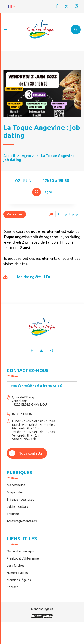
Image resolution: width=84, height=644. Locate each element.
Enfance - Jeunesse (20, 500)
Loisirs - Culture (18, 507)
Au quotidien (16, 492)
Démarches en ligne (21, 551)
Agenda (28, 156)
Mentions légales (19, 580)
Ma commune (16, 485)
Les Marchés (16, 566)
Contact (12, 587)
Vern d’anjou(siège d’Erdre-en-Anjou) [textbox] (36, 386)
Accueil (9, 156)
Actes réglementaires (22, 521)
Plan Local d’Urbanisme (23, 558)
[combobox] (42, 386)
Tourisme (13, 514)
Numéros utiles (17, 573)
